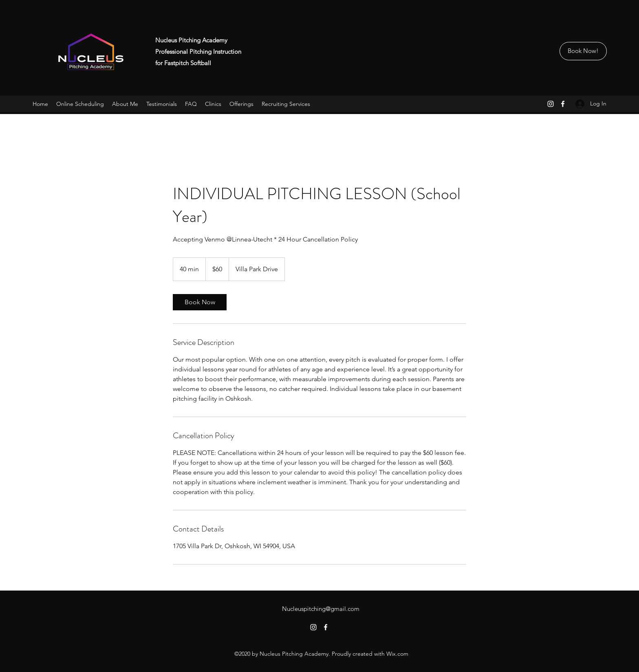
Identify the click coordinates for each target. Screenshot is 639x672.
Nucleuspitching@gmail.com (321, 609)
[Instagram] (551, 104)
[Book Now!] (583, 51)
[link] (200, 302)
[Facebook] (563, 104)
